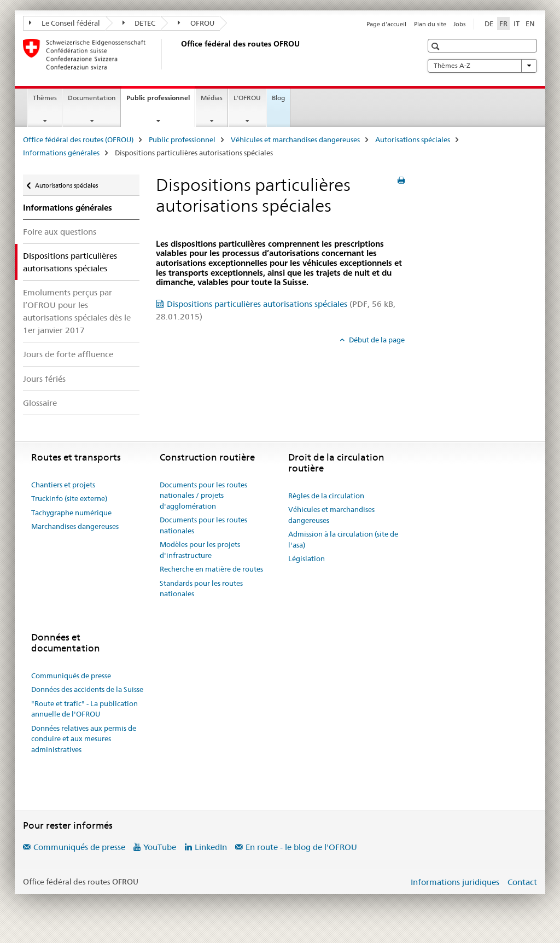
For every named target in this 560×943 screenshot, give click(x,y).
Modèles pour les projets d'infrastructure (200, 550)
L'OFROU (247, 98)
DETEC (139, 23)
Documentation (92, 98)
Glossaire (40, 403)
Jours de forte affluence (68, 354)
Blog (278, 98)
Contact (522, 882)
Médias (212, 98)
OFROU (196, 23)
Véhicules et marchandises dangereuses (295, 139)
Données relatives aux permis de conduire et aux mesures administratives (84, 739)
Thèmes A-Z (482, 66)
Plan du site (430, 24)
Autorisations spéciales (413, 139)
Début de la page (376, 340)
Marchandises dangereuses (75, 526)
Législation (307, 558)
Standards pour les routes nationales (201, 589)
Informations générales (61, 153)
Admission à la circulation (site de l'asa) (343, 539)
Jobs (459, 24)
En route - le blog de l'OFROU (301, 847)
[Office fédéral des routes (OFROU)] (179, 54)
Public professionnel (161, 101)
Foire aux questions (60, 232)
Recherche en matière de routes (211, 569)
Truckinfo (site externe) (69, 498)
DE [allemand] (489, 24)
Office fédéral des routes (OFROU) (78, 139)
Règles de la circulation (326, 496)
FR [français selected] (503, 24)
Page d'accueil (386, 24)
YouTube (160, 847)
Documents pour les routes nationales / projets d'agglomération (203, 495)
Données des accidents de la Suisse (87, 689)
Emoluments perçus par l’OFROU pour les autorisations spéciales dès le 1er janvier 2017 (77, 311)
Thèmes (45, 98)
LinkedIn (211, 847)
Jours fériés (44, 379)
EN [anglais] (530, 24)
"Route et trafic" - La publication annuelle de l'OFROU (84, 709)
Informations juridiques (455, 882)
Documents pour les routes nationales (203, 525)
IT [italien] (517, 24)
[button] (437, 46)
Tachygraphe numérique (71, 513)
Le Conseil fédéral (65, 23)
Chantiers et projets (63, 485)
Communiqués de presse (71, 676)
